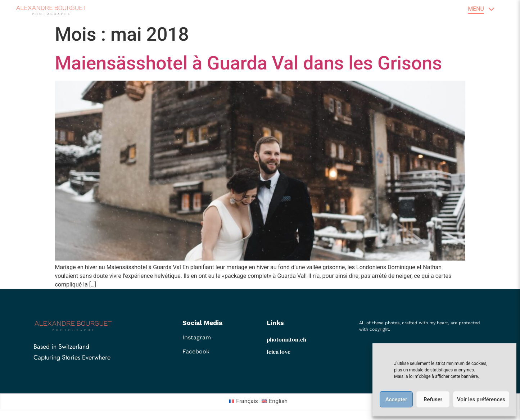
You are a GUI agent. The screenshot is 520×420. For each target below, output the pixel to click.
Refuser (433, 399)
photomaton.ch (286, 339)
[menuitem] (245, 401)
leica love (279, 352)
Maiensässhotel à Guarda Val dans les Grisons (249, 63)
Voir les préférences (481, 399)
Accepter (396, 399)
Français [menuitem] (247, 401)
